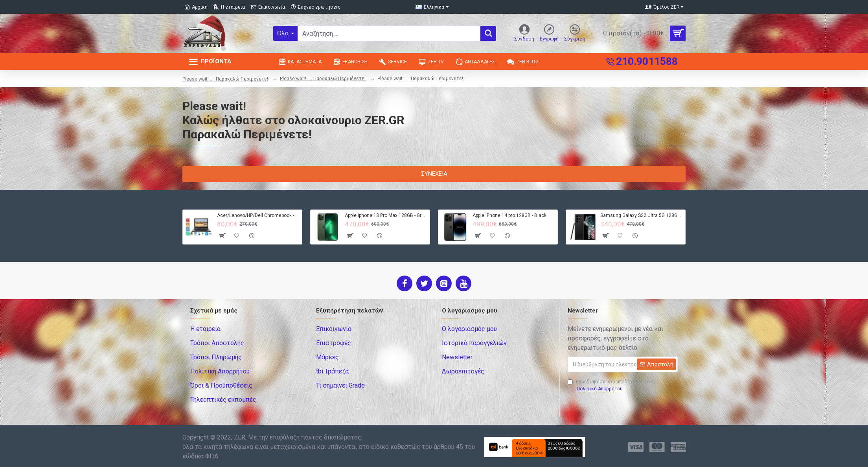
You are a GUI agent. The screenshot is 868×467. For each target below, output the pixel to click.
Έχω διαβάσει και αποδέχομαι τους (611, 386)
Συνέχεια (434, 174)
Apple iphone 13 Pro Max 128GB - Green (386, 215)
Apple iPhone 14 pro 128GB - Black (509, 215)
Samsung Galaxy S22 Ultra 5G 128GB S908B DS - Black (641, 215)
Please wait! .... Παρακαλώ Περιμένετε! (225, 79)
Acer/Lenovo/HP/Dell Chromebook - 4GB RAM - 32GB (258, 215)
